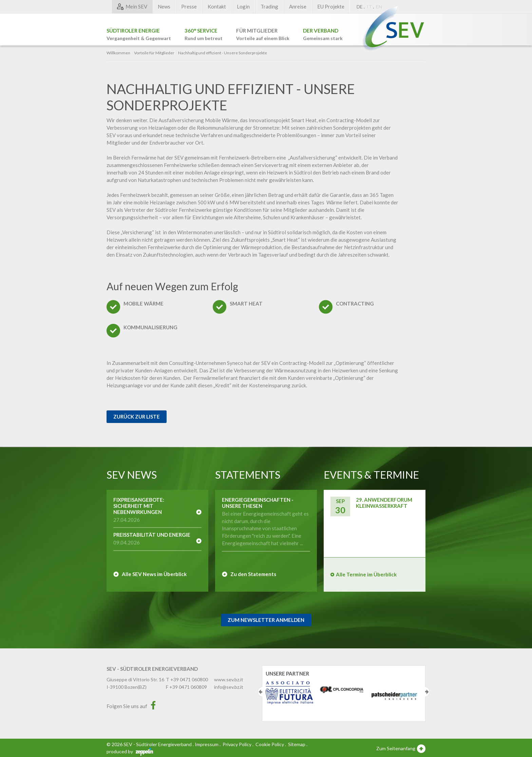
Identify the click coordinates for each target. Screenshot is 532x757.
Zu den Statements (253, 574)
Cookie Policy (270, 744)
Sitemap (297, 744)
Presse (189, 6)
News (164, 6)
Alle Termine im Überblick (366, 574)
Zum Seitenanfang (401, 748)
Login (243, 6)
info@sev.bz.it (229, 687)
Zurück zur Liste (137, 417)
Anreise (298, 6)
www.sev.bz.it (229, 679)
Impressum (207, 744)
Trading (269, 6)
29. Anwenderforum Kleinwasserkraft (384, 503)
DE (360, 7)
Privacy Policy (237, 744)
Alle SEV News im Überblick (154, 574)
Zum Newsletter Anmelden (266, 620)
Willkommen (118, 53)
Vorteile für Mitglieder (154, 53)
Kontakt (217, 6)
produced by (130, 751)
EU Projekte (331, 6)
